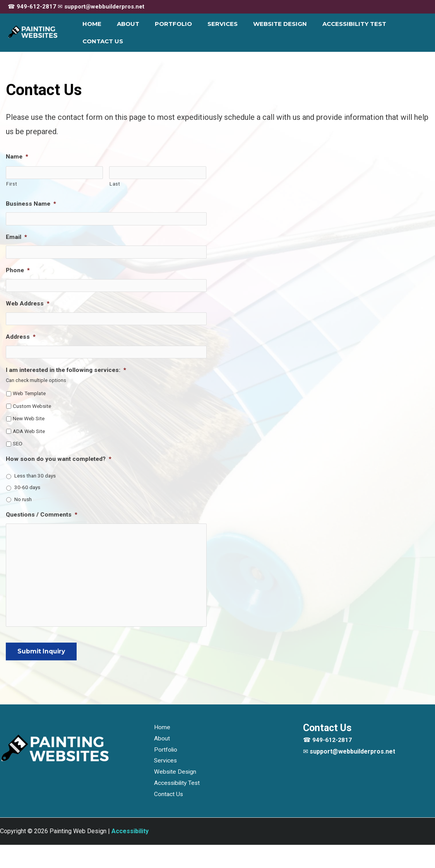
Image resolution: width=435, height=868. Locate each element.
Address (21, 335)
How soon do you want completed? (60, 458)
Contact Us (401, 32)
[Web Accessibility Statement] (130, 854)
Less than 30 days (36, 475)
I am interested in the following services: (69, 367)
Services (213, 32)
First (12, 183)
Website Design (267, 32)
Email (16, 236)
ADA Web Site (30, 429)
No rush (24, 499)
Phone (18, 269)
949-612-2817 (36, 7)
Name (17, 157)
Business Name (31, 204)
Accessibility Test (337, 32)
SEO (18, 442)
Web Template (31, 391)
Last (115, 183)
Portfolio (168, 32)
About (127, 32)
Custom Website (33, 404)
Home (94, 32)
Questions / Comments (43, 515)
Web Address (28, 302)
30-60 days (28, 487)
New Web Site (30, 416)
